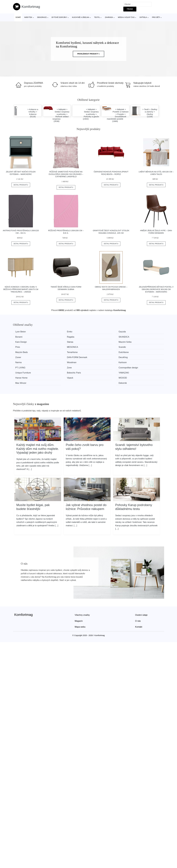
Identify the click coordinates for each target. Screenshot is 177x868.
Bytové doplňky (59, 17)
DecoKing (59, 351)
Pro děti (156, 17)
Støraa (136, 337)
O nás (138, 604)
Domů (18, 17)
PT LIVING (60, 356)
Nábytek (28, 17)
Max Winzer (99, 366)
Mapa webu (80, 610)
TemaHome (60, 346)
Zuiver (135, 346)
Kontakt (139, 610)
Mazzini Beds (22, 346)
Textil (97, 17)
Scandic (136, 342)
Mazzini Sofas (23, 342)
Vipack (19, 366)
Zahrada (109, 17)
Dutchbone (99, 346)
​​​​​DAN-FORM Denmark (26, 351)
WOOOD (59, 366)
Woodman (137, 351)
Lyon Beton (21, 332)
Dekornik (137, 366)
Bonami (136, 332)
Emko (58, 332)
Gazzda (97, 332)
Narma (97, 351)
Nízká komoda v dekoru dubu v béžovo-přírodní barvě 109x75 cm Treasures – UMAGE (21, 289)
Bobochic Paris (62, 361)
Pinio (57, 342)
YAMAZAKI (99, 361)
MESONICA (99, 342)
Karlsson (20, 356)
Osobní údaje (141, 598)
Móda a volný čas (126, 17)
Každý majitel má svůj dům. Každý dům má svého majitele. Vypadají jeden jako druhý (38, 431)
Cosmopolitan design (142, 356)
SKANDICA (60, 337)
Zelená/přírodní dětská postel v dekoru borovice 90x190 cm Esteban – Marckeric (156, 289)
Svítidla (143, 17)
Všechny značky (82, 598)
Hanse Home (139, 361)
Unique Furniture (24, 361)
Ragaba (20, 337)
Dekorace (42, 17)
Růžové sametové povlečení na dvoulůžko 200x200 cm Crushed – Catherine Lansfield (66, 174)
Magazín (79, 604)
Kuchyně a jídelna (81, 17)
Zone (96, 356)
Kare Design (100, 337)
